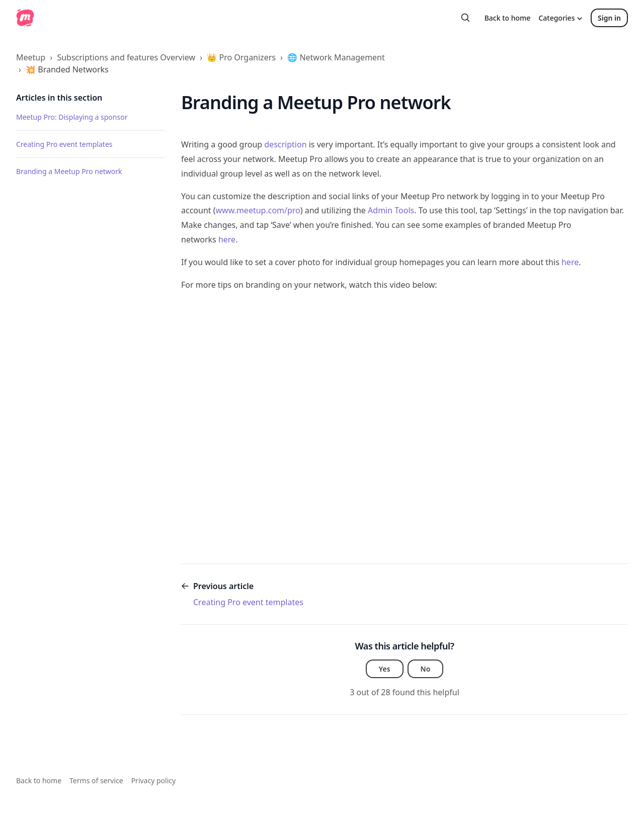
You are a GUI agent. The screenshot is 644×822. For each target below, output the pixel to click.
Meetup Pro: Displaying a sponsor (72, 117)
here (227, 239)
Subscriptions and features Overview (126, 57)
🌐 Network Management (336, 57)
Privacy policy (154, 780)
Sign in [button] (609, 18)
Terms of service (96, 780)
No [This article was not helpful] (426, 669)
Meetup (31, 57)
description (285, 144)
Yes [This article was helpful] (385, 669)
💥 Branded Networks (67, 69)
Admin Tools (391, 210)
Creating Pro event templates (64, 144)
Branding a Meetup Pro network (69, 171)
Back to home (508, 18)
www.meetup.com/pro (258, 210)
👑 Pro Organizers (241, 57)
